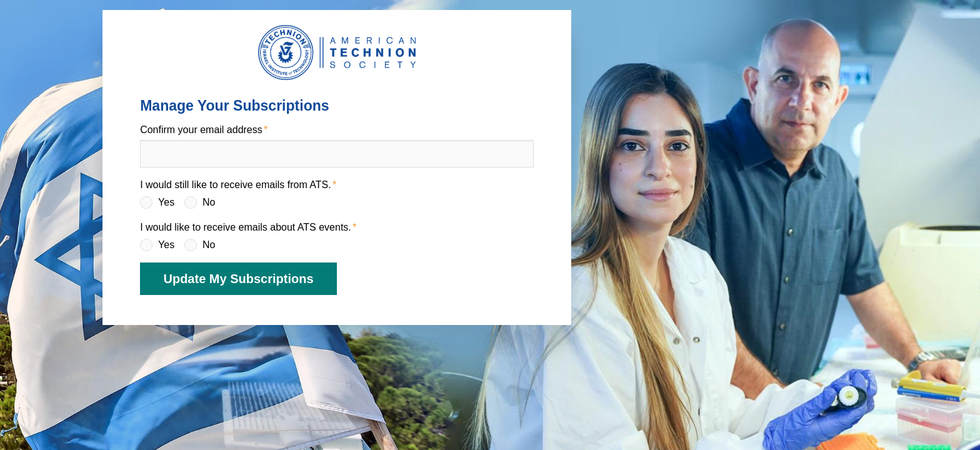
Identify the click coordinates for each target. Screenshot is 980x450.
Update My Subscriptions (238, 279)
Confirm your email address (201, 130)
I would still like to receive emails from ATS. (236, 185)
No (209, 202)
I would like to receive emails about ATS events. (246, 227)
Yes (166, 202)
